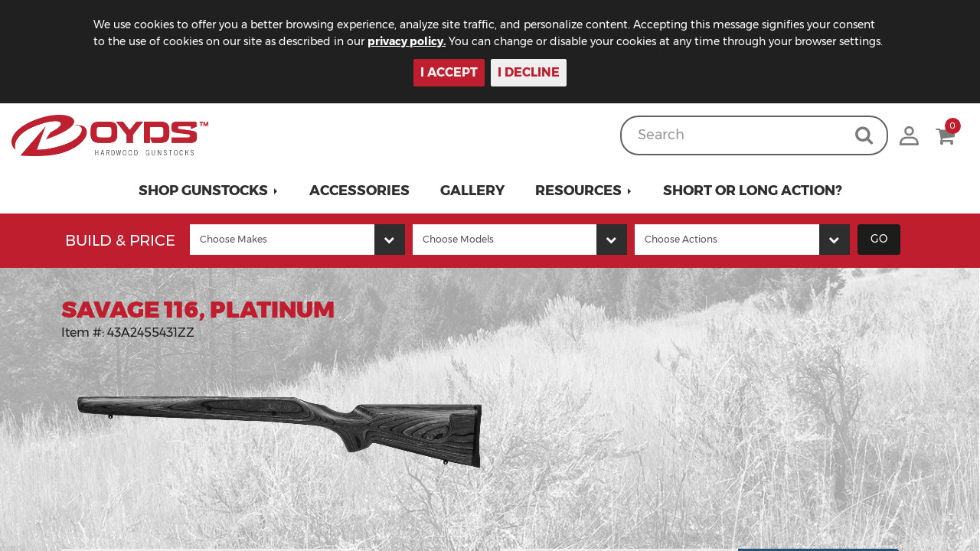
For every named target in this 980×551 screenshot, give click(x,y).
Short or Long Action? (753, 191)
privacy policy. (407, 41)
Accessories (359, 191)
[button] (209, 191)
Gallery (472, 191)
